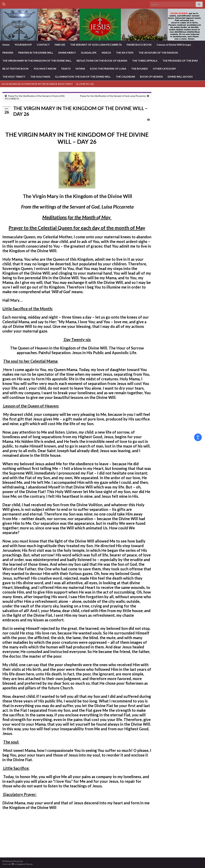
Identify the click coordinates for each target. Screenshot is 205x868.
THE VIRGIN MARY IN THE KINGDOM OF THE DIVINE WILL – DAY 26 (77, 138)
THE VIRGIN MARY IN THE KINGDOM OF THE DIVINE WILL (37, 61)
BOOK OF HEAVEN (151, 77)
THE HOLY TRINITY (14, 77)
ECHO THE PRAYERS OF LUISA (108, 69)
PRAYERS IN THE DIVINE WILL (36, 53)
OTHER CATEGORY (164, 69)
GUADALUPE (89, 53)
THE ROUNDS (139, 69)
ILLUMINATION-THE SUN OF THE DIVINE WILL (83, 77)
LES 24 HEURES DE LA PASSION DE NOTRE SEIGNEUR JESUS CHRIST (37, 84)
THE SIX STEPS (125, 53)
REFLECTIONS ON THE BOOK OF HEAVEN (102, 61)
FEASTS (66, 69)
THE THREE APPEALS (145, 61)
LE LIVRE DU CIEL (85, 84)
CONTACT (43, 45)
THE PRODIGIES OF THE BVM (180, 61)
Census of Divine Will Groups (174, 45)
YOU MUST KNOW (45, 69)
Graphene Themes (25, 864)
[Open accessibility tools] (198, 437)
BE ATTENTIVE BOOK (16, 69)
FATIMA (80, 69)
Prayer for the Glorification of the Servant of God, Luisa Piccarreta (113, 96)
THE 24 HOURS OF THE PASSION (158, 53)
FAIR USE (60, 45)
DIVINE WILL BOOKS (180, 77)
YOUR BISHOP (23, 45)
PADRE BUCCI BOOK (139, 45)
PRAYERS (8, 53)
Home (6, 45)
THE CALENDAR (125, 77)
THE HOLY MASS (40, 77)
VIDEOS (106, 53)
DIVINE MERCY (67, 53)
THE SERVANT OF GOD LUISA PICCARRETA (96, 45)
